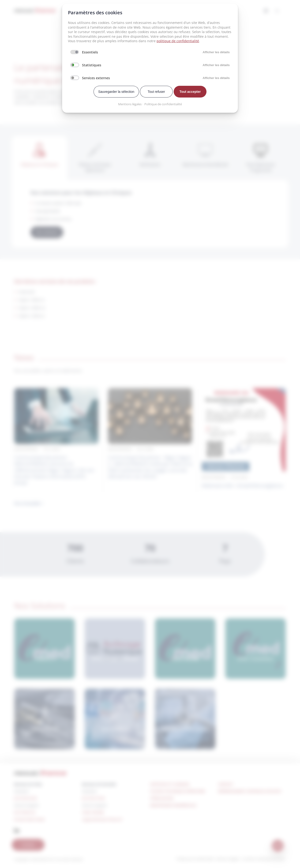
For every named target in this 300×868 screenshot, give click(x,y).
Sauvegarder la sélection (116, 92)
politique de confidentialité (178, 41)
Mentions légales (130, 104)
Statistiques (92, 65)
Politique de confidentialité (163, 104)
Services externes (96, 78)
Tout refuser (156, 92)
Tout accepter (190, 92)
